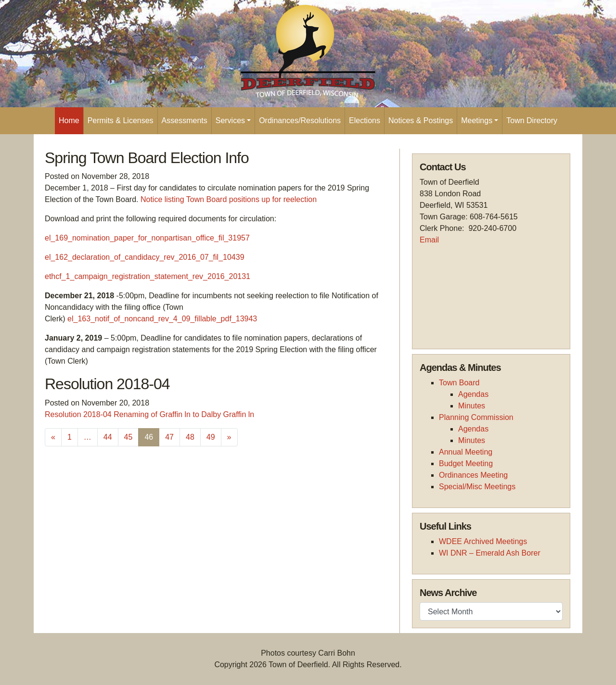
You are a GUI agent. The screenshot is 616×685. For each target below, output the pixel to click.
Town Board (459, 383)
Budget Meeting (466, 463)
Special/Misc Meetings (477, 487)
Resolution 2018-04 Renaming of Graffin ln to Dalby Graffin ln (149, 414)
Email (429, 240)
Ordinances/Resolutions (300, 121)
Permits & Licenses (121, 121)
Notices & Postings (421, 121)
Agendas (473, 394)
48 (190, 437)
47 (169, 437)
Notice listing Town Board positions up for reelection (229, 199)
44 (108, 437)
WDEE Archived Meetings (483, 541)
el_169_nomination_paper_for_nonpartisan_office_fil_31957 (147, 238)
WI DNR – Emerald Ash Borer (490, 553)
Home (69, 121)
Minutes (472, 406)
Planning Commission (476, 417)
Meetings (477, 121)
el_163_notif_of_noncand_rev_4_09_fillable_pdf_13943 (162, 319)
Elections (365, 121)
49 (211, 437)
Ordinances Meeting (473, 475)
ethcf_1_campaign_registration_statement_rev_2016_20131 (148, 276)
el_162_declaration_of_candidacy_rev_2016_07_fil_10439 (145, 257)
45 (128, 437)
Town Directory (532, 121)
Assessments (185, 121)
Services (230, 121)
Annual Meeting (466, 452)
